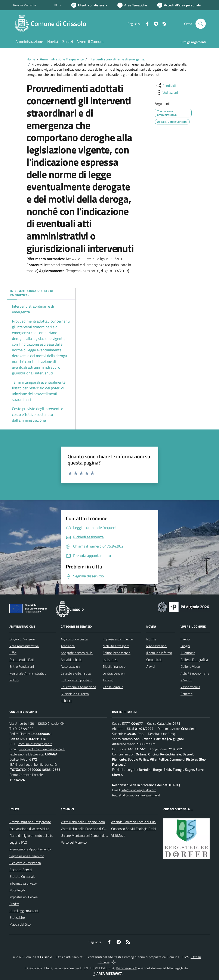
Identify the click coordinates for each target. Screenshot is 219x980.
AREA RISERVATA (107, 973)
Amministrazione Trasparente (62, 59)
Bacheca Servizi (21, 870)
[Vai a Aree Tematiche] (132, 5)
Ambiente (68, 646)
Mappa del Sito (20, 924)
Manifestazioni (157, 646)
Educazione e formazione (78, 687)
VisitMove (118, 835)
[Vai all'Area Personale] (179, 5)
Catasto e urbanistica (76, 673)
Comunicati (154, 660)
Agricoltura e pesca (74, 639)
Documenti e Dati (22, 660)
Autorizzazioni (71, 666)
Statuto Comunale (22, 876)
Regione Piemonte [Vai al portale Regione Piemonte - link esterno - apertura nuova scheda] (25, 5)
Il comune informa (159, 653)
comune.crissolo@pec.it (35, 744)
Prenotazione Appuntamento (30, 849)
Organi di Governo (22, 639)
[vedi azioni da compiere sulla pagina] (167, 92)
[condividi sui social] (166, 86)
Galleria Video (190, 666)
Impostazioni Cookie (24, 897)
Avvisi (150, 666)
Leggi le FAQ (18, 842)
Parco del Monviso (74, 842)
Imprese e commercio (118, 639)
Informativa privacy (23, 883)
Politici (14, 680)
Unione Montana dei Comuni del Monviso (90, 835)
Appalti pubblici (71, 660)
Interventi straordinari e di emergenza (117, 59)
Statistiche (17, 917)
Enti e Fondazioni (22, 666)
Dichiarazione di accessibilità (29, 829)
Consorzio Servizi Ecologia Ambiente (137, 829)
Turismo (108, 680)
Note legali (17, 890)
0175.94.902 (24, 729)
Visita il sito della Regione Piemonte (86, 822)
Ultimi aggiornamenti (24, 911)
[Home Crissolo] (52, 24)
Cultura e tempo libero (76, 680)
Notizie (151, 639)
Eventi (185, 639)
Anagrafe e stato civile (77, 653)
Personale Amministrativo (28, 673)
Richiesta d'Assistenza (25, 863)
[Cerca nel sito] (201, 24)
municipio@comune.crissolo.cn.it (42, 749)
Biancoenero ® (126, 968)
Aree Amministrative (24, 646)
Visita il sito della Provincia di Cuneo (86, 829)
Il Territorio (188, 653)
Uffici (13, 653)
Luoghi (185, 646)
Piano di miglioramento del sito (31, 835)
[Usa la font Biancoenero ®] (89, 5)
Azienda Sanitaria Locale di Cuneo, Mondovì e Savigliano (151, 822)
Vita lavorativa (113, 687)
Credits (14, 904)
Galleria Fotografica (194, 660)
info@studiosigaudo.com (139, 790)
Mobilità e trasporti (116, 646)
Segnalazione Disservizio (27, 856)
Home (31, 59)
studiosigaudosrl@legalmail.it (139, 795)
